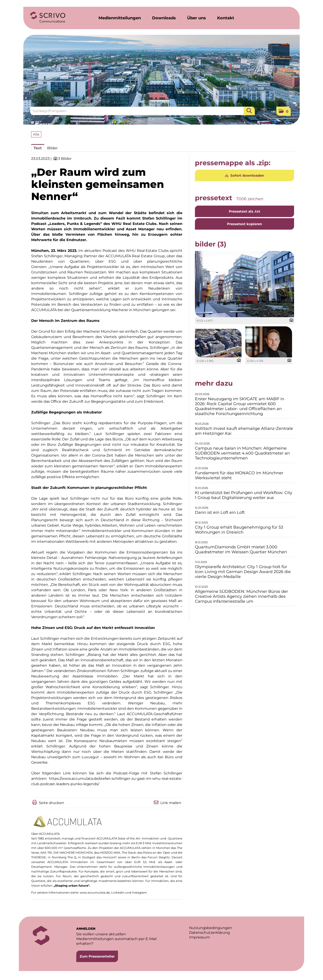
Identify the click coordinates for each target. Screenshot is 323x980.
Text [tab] (38, 148)
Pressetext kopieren (244, 224)
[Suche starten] (249, 111)
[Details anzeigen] (290, 320)
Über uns (196, 18)
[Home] (48, 17)
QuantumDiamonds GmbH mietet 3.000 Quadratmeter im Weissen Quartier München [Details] (241, 549)
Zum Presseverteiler (97, 956)
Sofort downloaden (244, 175)
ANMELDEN (86, 929)
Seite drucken (51, 803)
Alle (36, 134)
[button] (284, 111)
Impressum (200, 937)
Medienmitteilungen (120, 18)
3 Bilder (65, 159)
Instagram (139, 892)
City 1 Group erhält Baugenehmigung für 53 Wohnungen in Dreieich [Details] (239, 530)
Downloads (164, 18)
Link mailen (171, 803)
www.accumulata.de (95, 892)
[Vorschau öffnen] (244, 284)
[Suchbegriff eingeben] (142, 111)
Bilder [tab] (52, 148)
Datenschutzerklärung (210, 933)
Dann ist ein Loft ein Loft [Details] (220, 512)
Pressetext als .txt (244, 211)
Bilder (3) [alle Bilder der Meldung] (211, 244)
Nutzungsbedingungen (211, 928)
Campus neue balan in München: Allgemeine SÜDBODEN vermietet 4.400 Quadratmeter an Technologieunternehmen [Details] (242, 453)
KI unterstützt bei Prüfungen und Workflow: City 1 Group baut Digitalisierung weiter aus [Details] (244, 495)
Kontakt (226, 18)
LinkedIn (118, 892)
